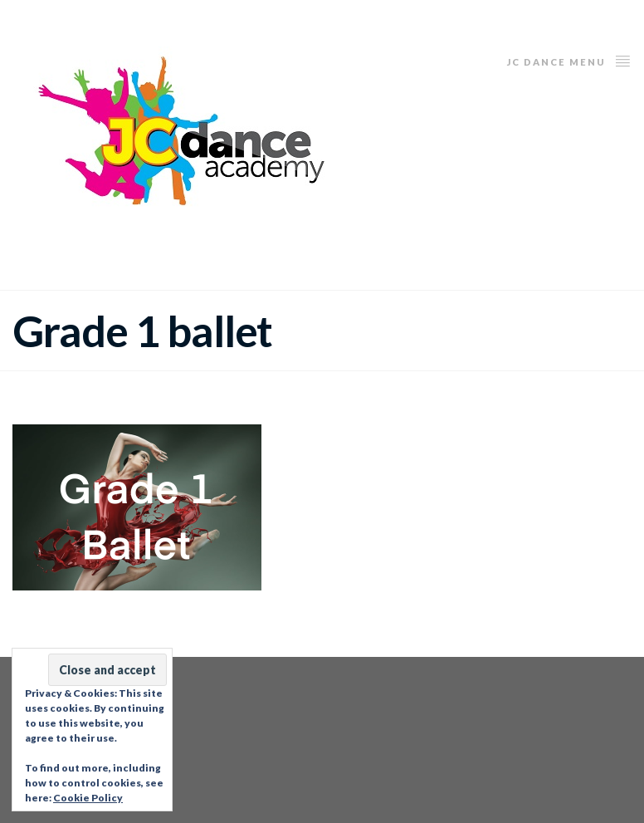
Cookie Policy (88, 798)
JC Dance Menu (569, 60)
